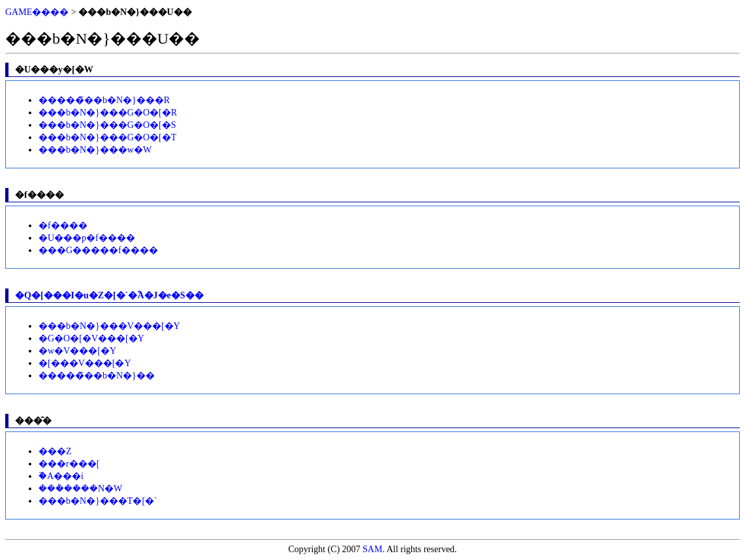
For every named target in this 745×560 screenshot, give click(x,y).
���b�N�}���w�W (95, 150)
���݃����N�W (80, 489)
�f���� (63, 226)
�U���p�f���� (87, 238)
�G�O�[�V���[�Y (91, 338)
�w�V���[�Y (77, 351)
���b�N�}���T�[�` (98, 501)
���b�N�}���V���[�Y (109, 326)
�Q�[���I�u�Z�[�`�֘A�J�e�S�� (109, 295)
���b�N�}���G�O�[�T (107, 137)
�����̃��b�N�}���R (104, 100)
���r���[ (69, 464)
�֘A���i (61, 476)
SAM (372, 549)
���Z (55, 451)
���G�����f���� (98, 250)
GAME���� (37, 12)
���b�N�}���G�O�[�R (108, 113)
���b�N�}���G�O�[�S (107, 125)
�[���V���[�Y (85, 363)
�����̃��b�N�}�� (97, 376)
